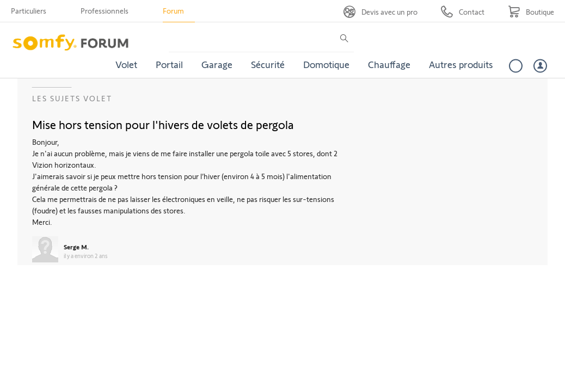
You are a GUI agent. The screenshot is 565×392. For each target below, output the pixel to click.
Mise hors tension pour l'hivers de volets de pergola (163, 124)
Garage (217, 64)
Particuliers (29, 11)
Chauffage (389, 64)
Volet (126, 64)
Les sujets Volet (72, 98)
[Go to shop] (531, 12)
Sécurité (268, 64)
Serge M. (76, 247)
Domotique (326, 64)
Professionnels (105, 11)
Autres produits (461, 64)
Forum (173, 11)
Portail (169, 64)
